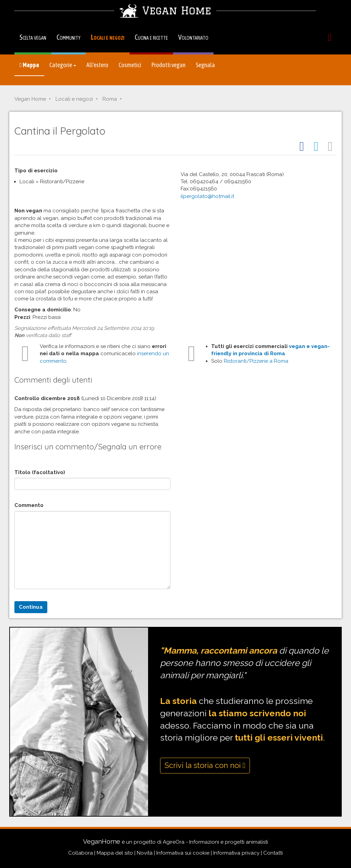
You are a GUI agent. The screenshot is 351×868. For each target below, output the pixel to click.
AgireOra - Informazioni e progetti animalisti (215, 842)
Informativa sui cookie (183, 853)
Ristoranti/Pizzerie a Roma (256, 361)
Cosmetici (130, 65)
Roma (110, 99)
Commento (29, 505)
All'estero (97, 65)
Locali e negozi (108, 37)
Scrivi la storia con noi (205, 765)
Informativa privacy (236, 853)
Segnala (205, 65)
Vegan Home (30, 99)
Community (69, 37)
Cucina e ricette (151, 37)
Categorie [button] (63, 65)
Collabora (81, 853)
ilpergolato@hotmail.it (207, 196)
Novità (145, 853)
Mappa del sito (115, 853)
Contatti (273, 853)
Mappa (29, 65)
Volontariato (193, 37)
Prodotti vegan (168, 65)
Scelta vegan (33, 37)
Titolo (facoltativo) (40, 472)
